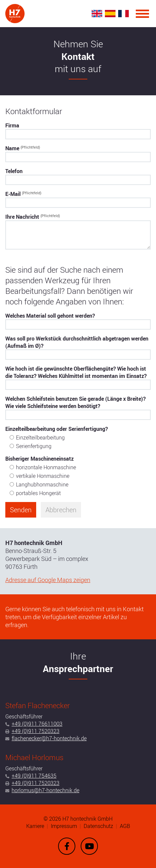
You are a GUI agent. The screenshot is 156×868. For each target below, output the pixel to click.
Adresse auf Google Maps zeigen (48, 580)
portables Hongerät (38, 493)
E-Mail (23, 194)
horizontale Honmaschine (46, 467)
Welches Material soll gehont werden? (50, 316)
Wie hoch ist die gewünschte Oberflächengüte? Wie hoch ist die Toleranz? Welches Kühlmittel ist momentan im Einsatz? (76, 372)
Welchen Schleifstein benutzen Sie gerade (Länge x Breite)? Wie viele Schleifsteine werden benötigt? (76, 402)
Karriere (35, 826)
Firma (12, 125)
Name (23, 148)
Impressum (64, 826)
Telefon (14, 171)
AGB (125, 826)
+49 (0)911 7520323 (36, 731)
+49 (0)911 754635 (34, 776)
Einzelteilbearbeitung (40, 437)
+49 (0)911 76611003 (37, 724)
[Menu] (142, 14)
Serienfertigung (34, 446)
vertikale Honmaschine (43, 476)
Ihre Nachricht (33, 217)
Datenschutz (98, 826)
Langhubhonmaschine (42, 484)
